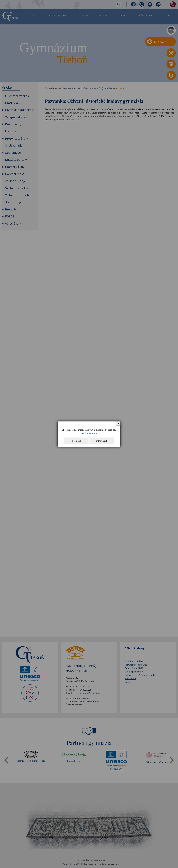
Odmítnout (102, 441)
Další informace (89, 433)
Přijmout (76, 441)
